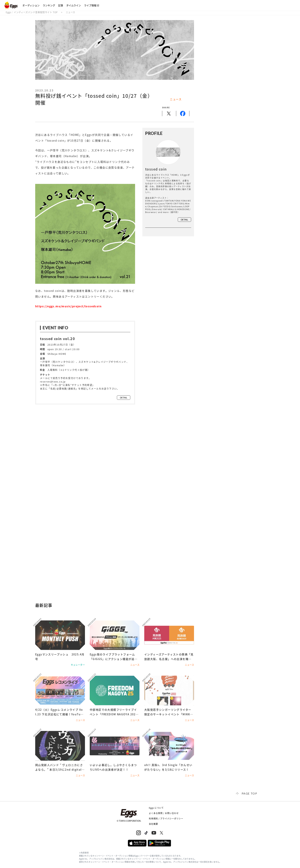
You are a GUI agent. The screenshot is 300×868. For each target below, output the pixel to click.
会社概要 (153, 824)
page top (249, 793)
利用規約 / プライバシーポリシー (166, 819)
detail (124, 398)
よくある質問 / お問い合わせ (164, 813)
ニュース (71, 12)
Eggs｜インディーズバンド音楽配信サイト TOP (32, 12)
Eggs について (156, 808)
